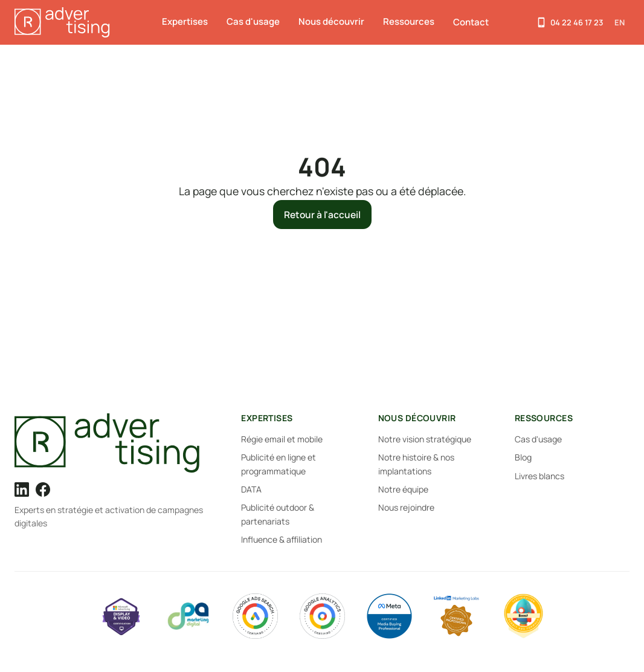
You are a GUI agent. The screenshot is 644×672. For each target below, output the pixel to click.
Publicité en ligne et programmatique (279, 464)
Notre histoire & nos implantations (416, 464)
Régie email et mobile (282, 439)
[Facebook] (43, 489)
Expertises (185, 21)
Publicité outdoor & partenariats (278, 514)
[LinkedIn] (22, 489)
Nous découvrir (331, 21)
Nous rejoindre (406, 507)
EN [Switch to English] (620, 22)
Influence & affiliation (282, 539)
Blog (523, 457)
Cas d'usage (253, 21)
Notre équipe (403, 489)
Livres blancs (539, 476)
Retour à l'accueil (322, 215)
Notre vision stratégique (425, 439)
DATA (251, 489)
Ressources (409, 21)
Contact (471, 22)
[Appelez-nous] (569, 23)
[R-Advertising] (111, 443)
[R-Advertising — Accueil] (64, 22)
